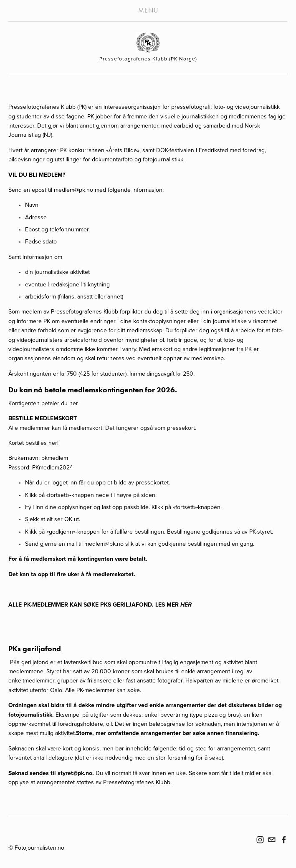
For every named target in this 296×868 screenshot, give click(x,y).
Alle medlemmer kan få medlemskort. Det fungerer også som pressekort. (103, 428)
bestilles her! (42, 443)
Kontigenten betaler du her (43, 403)
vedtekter (270, 311)
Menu (148, 10)
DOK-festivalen (175, 150)
